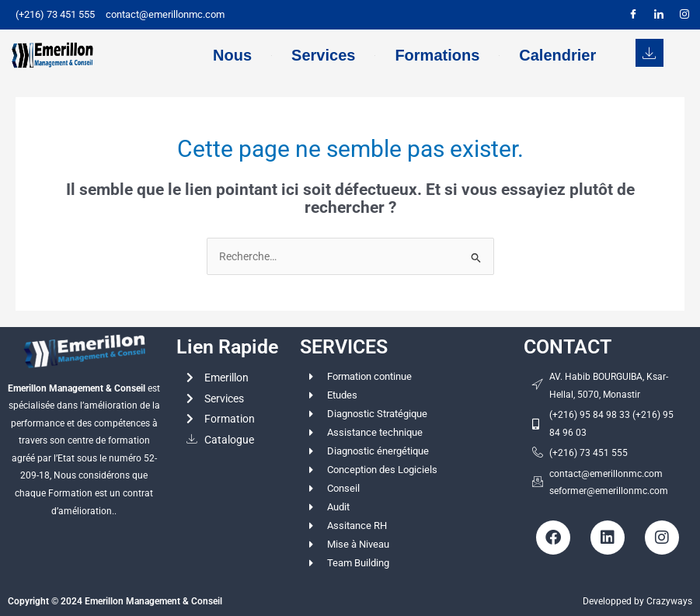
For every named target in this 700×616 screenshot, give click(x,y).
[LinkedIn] (659, 15)
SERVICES (344, 347)
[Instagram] (684, 15)
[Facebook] (633, 15)
